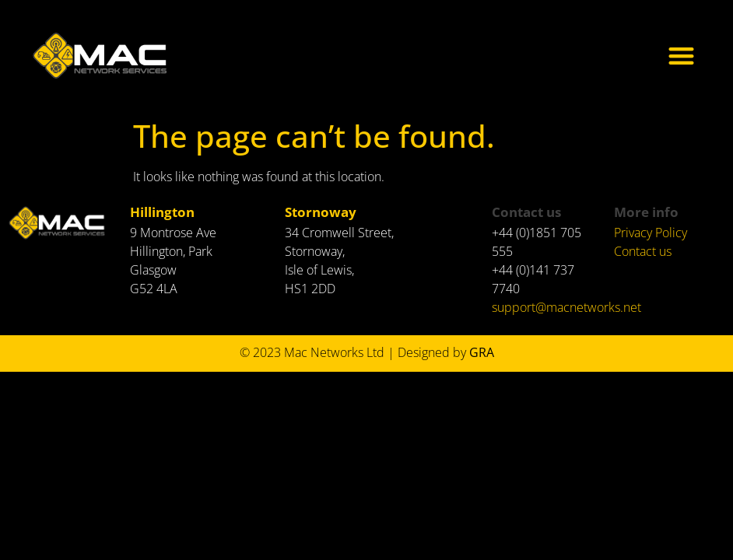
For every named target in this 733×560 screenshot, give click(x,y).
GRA (483, 352)
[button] (682, 56)
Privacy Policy (651, 233)
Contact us (643, 251)
